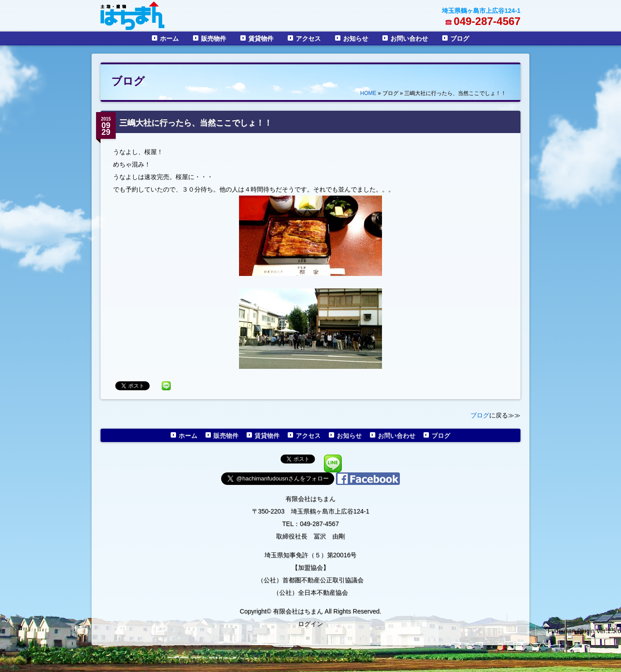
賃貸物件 (261, 38)
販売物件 (214, 38)
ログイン (310, 624)
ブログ (460, 38)
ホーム (169, 38)
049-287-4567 (487, 21)
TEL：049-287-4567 (311, 524)
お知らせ (356, 38)
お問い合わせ (409, 38)
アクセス (308, 38)
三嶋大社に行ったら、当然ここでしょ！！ (196, 123)
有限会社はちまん (310, 499)
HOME (368, 93)
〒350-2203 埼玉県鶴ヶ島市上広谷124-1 (311, 511)
